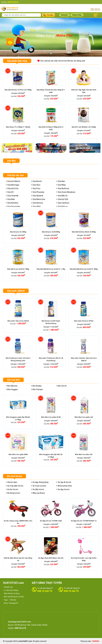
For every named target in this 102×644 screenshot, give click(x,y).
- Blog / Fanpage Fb (11, 603)
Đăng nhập (77, 15)
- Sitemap (13, 600)
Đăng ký (64, 15)
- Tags (5, 600)
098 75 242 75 (45, 591)
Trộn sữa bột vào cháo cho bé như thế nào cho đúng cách (63, 61)
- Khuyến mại (8, 587)
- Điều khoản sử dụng (11, 593)
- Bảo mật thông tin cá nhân (13, 597)
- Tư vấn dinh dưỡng (11, 590)
